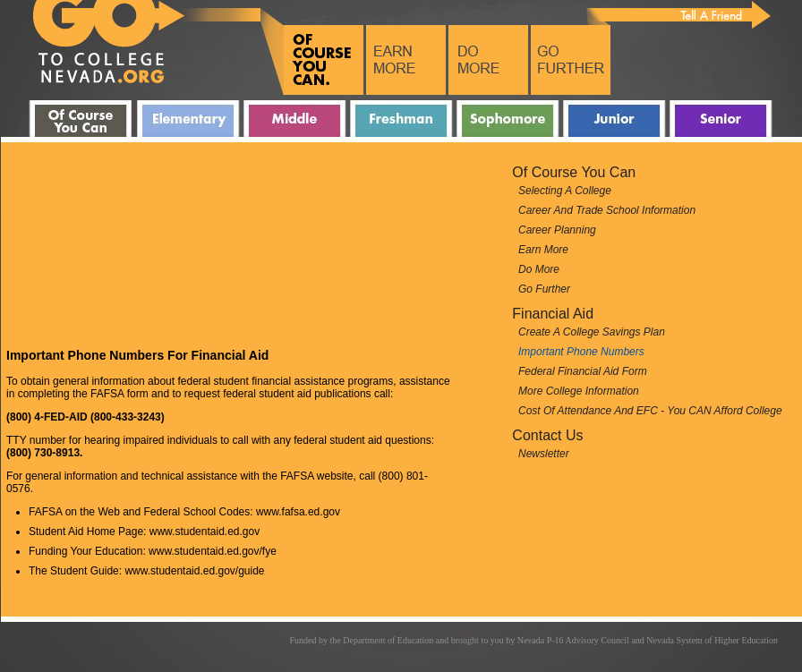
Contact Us (547, 435)
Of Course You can (574, 172)
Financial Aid (553, 314)
